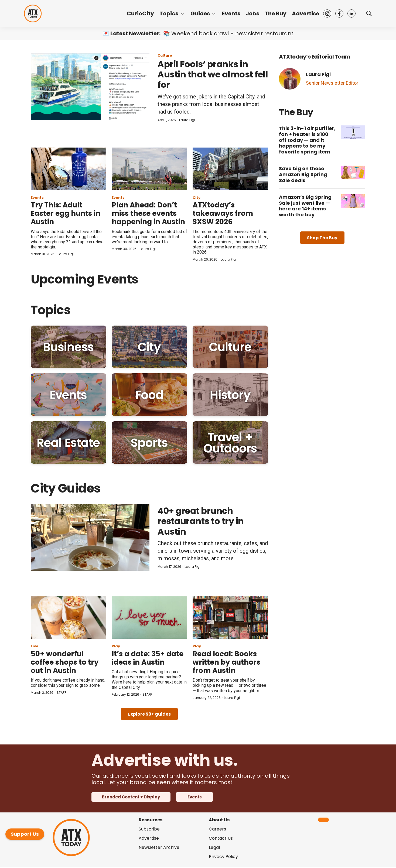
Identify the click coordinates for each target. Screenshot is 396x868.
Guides (200, 13)
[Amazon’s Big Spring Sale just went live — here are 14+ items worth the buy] (353, 201)
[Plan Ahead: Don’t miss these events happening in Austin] (149, 169)
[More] (182, 13)
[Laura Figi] (290, 79)
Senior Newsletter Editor (332, 83)
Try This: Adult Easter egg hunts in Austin (66, 213)
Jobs (252, 13)
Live (35, 646)
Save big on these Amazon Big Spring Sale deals (303, 174)
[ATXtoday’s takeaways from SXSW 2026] (230, 169)
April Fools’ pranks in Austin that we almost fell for (213, 74)
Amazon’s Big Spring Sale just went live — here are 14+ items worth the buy (305, 206)
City (197, 198)
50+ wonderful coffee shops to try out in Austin (65, 662)
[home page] (33, 13)
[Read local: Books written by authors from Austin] (230, 618)
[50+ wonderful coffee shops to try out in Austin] (69, 618)
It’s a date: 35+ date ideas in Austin (148, 658)
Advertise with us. (164, 760)
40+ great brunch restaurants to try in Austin (201, 521)
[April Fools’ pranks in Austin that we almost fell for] (90, 87)
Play (116, 646)
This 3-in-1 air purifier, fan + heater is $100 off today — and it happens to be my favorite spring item (307, 140)
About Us (219, 820)
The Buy (276, 13)
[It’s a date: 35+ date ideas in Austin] (149, 618)
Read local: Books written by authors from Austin (226, 662)
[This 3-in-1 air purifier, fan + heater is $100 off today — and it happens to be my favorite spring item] (353, 132)
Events (231, 13)
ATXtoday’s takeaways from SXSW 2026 (223, 213)
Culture (165, 55)
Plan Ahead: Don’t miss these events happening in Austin (148, 213)
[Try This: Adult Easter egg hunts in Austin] (69, 169)
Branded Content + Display (131, 797)
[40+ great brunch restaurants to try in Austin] (90, 537)
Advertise (305, 13)
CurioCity (140, 13)
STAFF (61, 693)
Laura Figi (187, 120)
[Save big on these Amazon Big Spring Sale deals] (353, 172)
